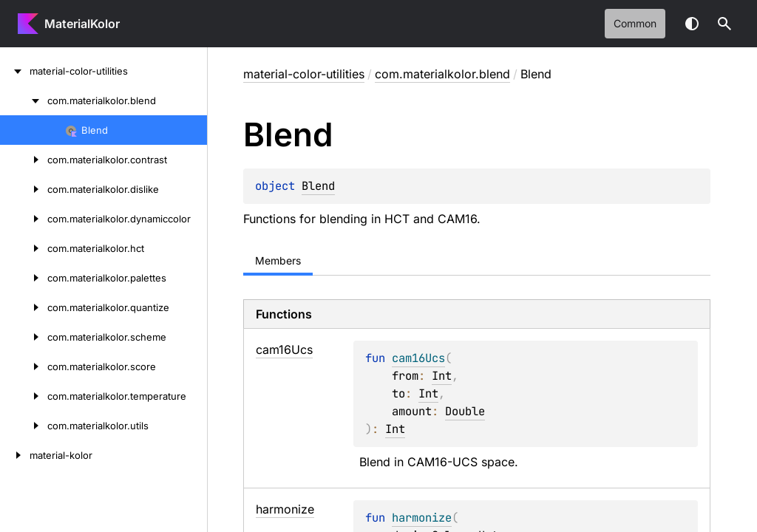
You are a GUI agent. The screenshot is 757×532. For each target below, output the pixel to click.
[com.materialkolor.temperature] (24, 396)
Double (465, 411)
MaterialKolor (82, 24)
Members (278, 260)
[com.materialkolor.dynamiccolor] (24, 219)
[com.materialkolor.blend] (24, 100)
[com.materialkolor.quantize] (24, 307)
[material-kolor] (15, 455)
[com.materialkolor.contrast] (24, 160)
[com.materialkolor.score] (24, 366)
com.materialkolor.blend (442, 74)
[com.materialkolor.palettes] (24, 278)
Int (442, 376)
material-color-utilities (304, 74)
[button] (724, 24)
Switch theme (692, 24)
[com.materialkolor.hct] (24, 248)
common (635, 23)
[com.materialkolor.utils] (24, 426)
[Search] (724, 24)
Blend (318, 186)
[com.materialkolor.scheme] (24, 337)
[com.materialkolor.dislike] (24, 189)
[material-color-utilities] (15, 71)
